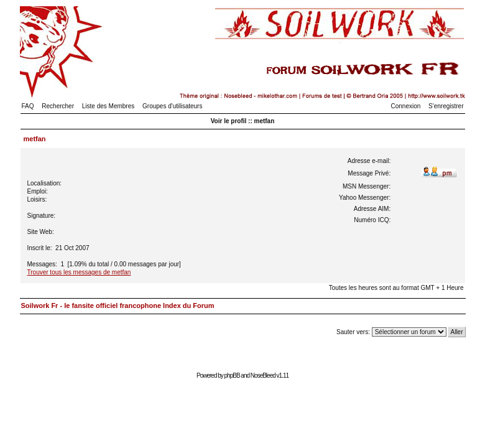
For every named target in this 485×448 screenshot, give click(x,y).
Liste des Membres (108, 106)
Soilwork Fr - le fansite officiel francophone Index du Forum (118, 306)
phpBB (232, 376)
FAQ (28, 106)
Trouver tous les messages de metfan (79, 272)
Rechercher (58, 106)
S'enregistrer (446, 106)
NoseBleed (263, 376)
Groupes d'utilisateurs (172, 106)
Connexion (406, 106)
